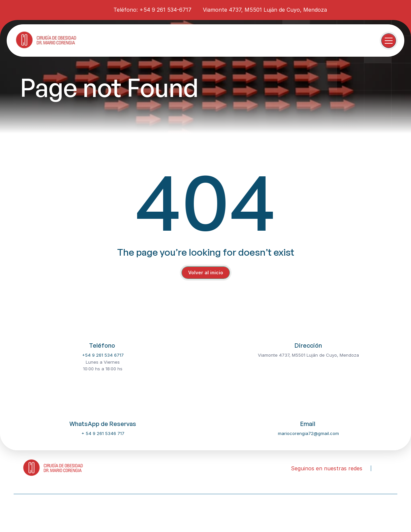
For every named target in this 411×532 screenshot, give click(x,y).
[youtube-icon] (99, 9)
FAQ (142, 511)
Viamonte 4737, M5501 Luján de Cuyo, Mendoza (265, 10)
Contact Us (116, 511)
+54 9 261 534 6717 (103, 355)
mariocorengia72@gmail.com (308, 433)
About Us (23, 511)
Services (85, 511)
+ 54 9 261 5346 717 (103, 433)
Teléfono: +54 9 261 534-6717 (152, 10)
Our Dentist (54, 511)
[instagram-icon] (87, 9)
